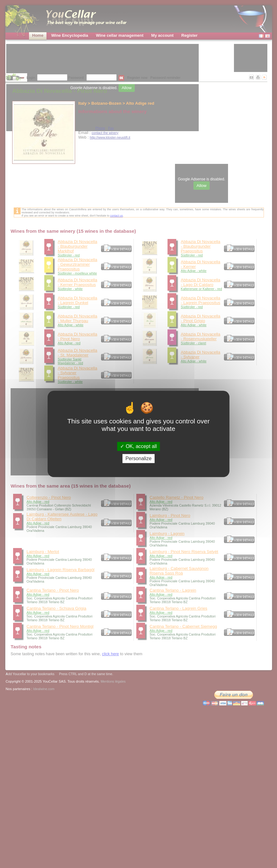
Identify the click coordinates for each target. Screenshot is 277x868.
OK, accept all (138, 446)
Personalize (138, 459)
